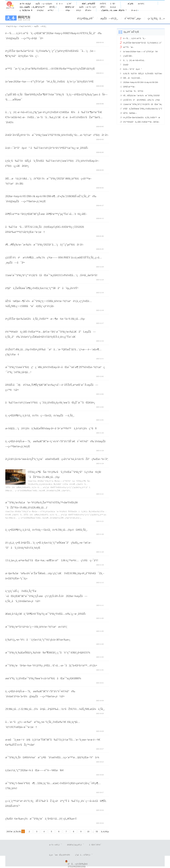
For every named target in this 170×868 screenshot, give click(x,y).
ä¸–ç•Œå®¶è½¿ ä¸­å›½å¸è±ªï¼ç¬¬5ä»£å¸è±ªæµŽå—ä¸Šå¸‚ (40, 415)
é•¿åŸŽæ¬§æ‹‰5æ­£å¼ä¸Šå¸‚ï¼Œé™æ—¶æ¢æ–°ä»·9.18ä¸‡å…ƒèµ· (45, 319)
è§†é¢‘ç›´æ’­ (70, 7)
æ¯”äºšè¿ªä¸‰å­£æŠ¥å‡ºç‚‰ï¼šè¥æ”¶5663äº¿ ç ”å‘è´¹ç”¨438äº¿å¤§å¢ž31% (48, 652)
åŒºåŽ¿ (52, 7)
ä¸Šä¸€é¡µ (17, 832)
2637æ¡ (10, 832)
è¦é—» (59, 4)
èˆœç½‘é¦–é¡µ (11, 26)
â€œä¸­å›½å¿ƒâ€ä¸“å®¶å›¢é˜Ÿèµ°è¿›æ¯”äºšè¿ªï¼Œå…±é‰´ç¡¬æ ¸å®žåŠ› (46, 614)
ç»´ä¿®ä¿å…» (156, 18)
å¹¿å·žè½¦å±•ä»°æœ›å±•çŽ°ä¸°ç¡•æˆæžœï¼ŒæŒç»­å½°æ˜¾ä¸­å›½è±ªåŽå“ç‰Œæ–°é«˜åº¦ (57, 459)
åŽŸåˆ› (103, 7)
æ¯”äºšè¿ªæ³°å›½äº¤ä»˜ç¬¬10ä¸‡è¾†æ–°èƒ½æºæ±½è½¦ (36, 627)
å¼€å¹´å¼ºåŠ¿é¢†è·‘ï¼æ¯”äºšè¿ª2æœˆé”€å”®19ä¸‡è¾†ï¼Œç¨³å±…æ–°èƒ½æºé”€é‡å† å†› (57, 135)
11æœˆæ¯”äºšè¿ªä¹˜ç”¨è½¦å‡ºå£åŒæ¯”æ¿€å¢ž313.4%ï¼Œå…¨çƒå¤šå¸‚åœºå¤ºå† (52, 275)
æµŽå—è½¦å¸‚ (109, 18)
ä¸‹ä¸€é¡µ (104, 832)
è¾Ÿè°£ (103, 4)
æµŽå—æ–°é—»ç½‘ (88, 7)
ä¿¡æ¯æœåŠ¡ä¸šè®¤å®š (59, 855)
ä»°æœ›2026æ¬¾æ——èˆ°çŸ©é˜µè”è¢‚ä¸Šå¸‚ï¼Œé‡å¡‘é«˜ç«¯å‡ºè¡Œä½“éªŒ (49, 82)
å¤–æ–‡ (134, 10)
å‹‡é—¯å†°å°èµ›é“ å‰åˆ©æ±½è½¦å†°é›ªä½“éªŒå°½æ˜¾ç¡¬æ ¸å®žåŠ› (47, 148)
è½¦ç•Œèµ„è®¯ (86, 18)
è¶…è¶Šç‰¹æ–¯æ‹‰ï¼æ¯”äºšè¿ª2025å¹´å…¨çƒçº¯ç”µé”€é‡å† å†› (44, 245)
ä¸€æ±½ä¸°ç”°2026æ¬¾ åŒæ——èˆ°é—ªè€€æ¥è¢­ (35, 770)
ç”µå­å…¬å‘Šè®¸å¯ (84, 855)
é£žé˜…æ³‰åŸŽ (89, 4)
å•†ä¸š (78, 10)
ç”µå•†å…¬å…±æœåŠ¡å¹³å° (114, 10)
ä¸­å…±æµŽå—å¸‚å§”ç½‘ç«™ (32, 7)
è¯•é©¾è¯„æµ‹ (133, 18)
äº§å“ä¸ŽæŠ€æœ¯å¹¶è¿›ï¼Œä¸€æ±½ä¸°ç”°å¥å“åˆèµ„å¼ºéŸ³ (42, 288)
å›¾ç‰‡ (40, 10)
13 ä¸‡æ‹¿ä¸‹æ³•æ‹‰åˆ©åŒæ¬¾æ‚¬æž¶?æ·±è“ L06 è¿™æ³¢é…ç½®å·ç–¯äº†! (52, 560)
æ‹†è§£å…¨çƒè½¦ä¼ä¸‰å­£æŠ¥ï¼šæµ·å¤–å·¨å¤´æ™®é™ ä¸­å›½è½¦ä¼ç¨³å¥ (51, 428)
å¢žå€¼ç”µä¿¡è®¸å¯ (75, 845)
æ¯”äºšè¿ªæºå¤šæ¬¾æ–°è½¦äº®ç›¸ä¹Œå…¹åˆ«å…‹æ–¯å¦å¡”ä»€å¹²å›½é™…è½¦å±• (51, 665)
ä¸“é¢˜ (69, 4)
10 (88, 832)
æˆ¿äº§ (130, 4)
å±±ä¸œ (113, 7)
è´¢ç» (69, 10)
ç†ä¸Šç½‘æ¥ (26, 10)
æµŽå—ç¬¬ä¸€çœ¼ (44, 4)
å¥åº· (113, 4)
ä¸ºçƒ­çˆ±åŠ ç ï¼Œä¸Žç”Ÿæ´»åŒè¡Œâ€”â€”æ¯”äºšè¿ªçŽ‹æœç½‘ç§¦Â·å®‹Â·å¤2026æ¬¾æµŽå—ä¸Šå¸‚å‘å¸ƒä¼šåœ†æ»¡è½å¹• (46, 596)
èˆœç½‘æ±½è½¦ (25, 26)
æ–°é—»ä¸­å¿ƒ (25, 4)
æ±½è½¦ (141, 4)
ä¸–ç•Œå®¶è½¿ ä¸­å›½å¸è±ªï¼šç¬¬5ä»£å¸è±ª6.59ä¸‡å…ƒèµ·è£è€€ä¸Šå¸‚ (46, 530)
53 (97, 832)
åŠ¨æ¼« (88, 10)
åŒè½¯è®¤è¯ (96, 845)
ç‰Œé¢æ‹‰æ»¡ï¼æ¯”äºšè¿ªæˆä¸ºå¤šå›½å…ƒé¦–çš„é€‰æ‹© (41, 819)
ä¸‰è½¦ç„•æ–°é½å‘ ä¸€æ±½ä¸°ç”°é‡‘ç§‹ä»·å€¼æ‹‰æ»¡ (38, 640)
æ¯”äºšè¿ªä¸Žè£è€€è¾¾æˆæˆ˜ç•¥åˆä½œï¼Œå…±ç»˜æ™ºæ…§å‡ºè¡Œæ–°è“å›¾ (52, 757)
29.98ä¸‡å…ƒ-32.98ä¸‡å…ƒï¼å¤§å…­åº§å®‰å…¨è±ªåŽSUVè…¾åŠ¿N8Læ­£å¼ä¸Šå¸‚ (55, 709)
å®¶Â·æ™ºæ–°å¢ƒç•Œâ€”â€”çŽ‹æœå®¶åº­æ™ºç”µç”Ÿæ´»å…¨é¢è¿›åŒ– (46, 214)
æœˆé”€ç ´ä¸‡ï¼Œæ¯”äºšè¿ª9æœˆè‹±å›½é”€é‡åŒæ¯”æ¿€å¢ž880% (43, 678)
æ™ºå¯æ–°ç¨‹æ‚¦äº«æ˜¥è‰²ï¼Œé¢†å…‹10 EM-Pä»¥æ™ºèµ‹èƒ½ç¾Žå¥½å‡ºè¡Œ (50, 69)
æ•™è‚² (51, 10)
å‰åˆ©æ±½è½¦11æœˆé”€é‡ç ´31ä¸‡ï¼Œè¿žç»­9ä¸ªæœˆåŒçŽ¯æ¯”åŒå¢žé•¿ (50, 403)
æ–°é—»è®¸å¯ (55, 845)
